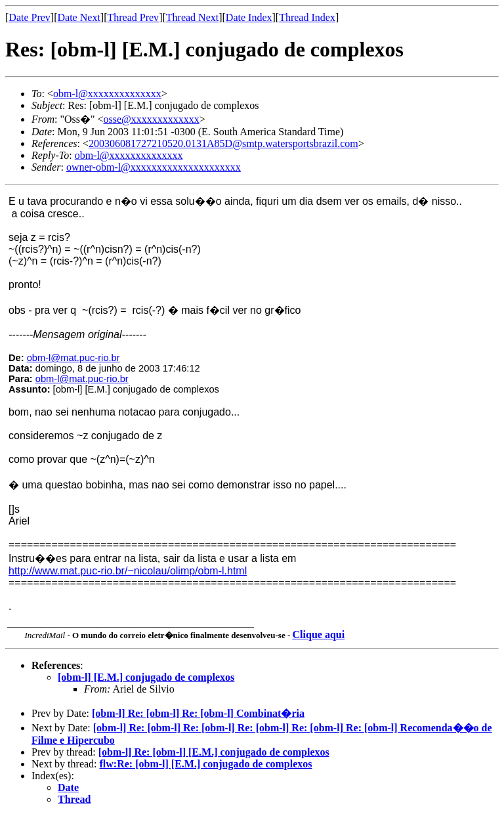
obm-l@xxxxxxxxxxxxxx (107, 94)
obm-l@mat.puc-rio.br (73, 358)
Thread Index (307, 17)
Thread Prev (133, 17)
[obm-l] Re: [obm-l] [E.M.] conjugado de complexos (214, 752)
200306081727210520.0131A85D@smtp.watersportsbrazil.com (223, 143)
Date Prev (30, 17)
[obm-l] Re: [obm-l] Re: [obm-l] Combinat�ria (198, 713)
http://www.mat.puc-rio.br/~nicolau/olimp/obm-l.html (128, 571)
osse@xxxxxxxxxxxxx (152, 119)
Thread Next (192, 17)
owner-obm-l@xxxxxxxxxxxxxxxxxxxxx (154, 167)
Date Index (249, 17)
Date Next (79, 17)
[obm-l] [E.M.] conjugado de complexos (146, 677)
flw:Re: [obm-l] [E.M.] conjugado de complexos (206, 764)
